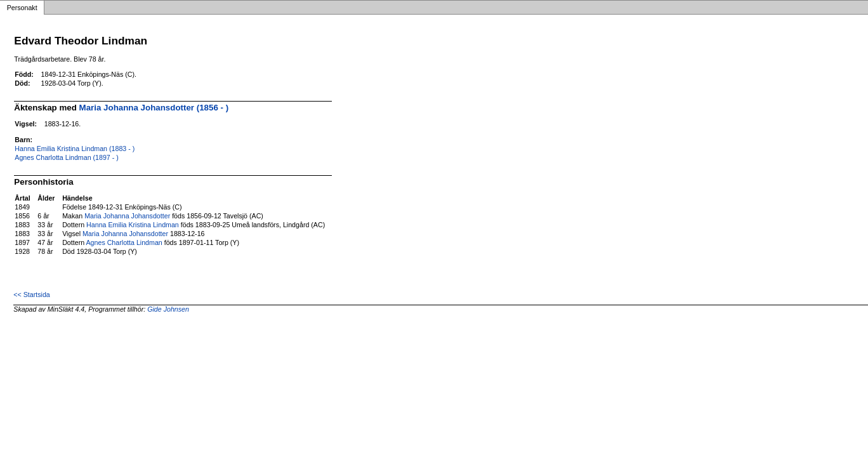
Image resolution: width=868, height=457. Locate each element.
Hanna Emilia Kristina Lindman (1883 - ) (75, 149)
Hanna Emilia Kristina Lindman (133, 225)
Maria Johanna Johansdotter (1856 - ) (154, 108)
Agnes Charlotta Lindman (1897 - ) (67, 157)
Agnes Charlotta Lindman (124, 242)
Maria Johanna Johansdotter (127, 216)
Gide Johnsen (168, 309)
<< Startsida (31, 295)
